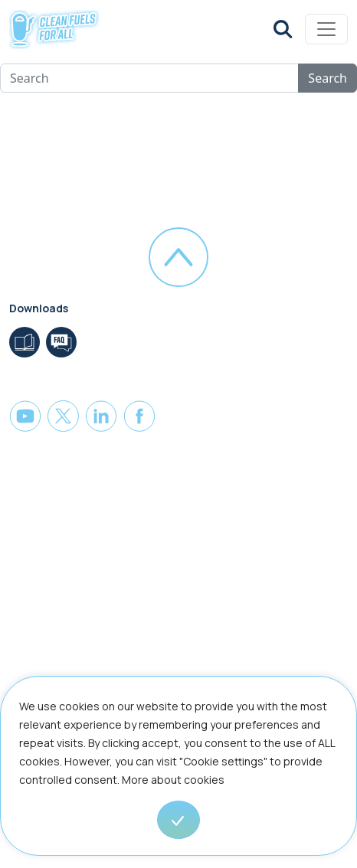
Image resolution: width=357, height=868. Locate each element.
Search (328, 78)
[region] (178, 772)
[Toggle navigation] (326, 29)
